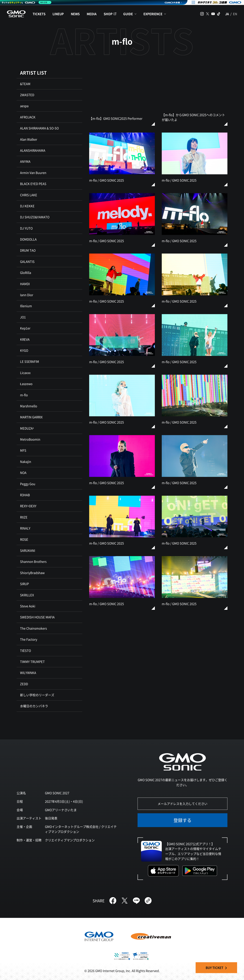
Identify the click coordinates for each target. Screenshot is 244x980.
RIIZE (24, 517)
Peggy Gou (28, 484)
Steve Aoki (28, 606)
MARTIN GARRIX (31, 417)
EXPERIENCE (153, 14)
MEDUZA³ (27, 428)
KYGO (24, 350)
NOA (23, 473)
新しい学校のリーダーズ (37, 695)
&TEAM (25, 84)
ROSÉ (24, 539)
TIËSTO (25, 651)
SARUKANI (28, 550)
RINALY (25, 528)
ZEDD (24, 684)
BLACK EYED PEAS (33, 184)
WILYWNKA (28, 673)
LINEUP (58, 14)
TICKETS (39, 14)
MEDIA (92, 14)
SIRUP (24, 584)
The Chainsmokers (33, 628)
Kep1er (25, 328)
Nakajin (26, 462)
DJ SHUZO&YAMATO (35, 217)
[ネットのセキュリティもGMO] (27, 2)
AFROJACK (28, 117)
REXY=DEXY (28, 506)
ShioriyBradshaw (32, 573)
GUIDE (128, 14)
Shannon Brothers (33, 561)
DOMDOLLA (28, 239)
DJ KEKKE (27, 206)
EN (235, 14)
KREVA (25, 339)
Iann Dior (27, 295)
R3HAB (25, 495)
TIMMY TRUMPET (32, 662)
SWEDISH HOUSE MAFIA (37, 617)
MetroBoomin (30, 439)
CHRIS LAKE (29, 195)
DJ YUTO (26, 228)
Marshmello (29, 406)
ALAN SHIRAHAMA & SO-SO (39, 128)
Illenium (26, 306)
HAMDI (25, 284)
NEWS (75, 14)
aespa (24, 106)
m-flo (24, 395)
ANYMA (25, 161)
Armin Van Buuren (33, 173)
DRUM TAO (28, 250)
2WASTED (27, 95)
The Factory (29, 639)
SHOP (108, 14)
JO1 (23, 317)
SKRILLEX (27, 595)
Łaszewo (26, 384)
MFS (23, 450)
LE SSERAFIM (30, 361)
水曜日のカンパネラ (34, 706)
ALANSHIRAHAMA (33, 150)
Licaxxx (25, 373)
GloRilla (26, 273)
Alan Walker (29, 139)
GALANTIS (27, 261)
